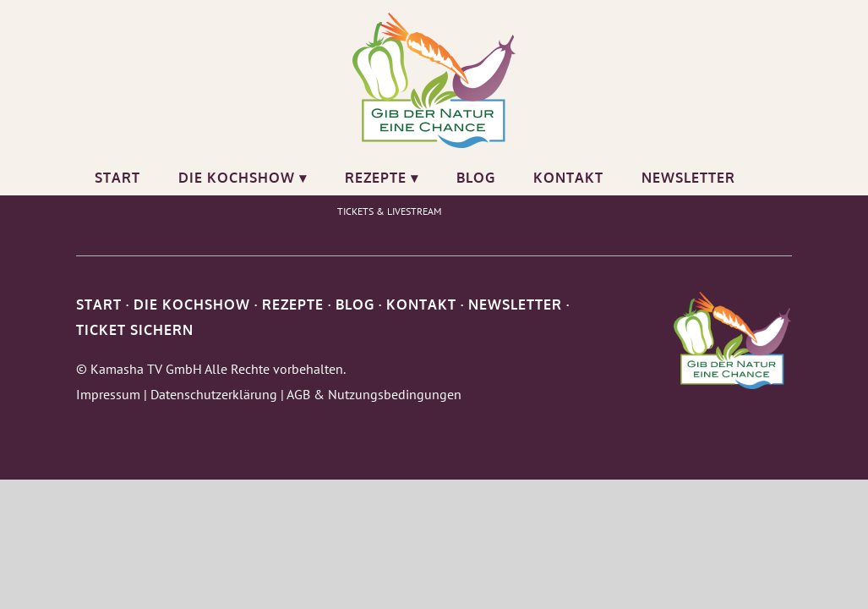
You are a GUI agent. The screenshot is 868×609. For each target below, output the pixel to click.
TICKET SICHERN (135, 330)
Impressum (108, 394)
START (99, 304)
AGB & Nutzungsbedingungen (374, 394)
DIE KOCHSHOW (192, 304)
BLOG (355, 304)
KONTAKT (421, 304)
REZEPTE (293, 304)
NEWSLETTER (515, 304)
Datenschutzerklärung (214, 394)
